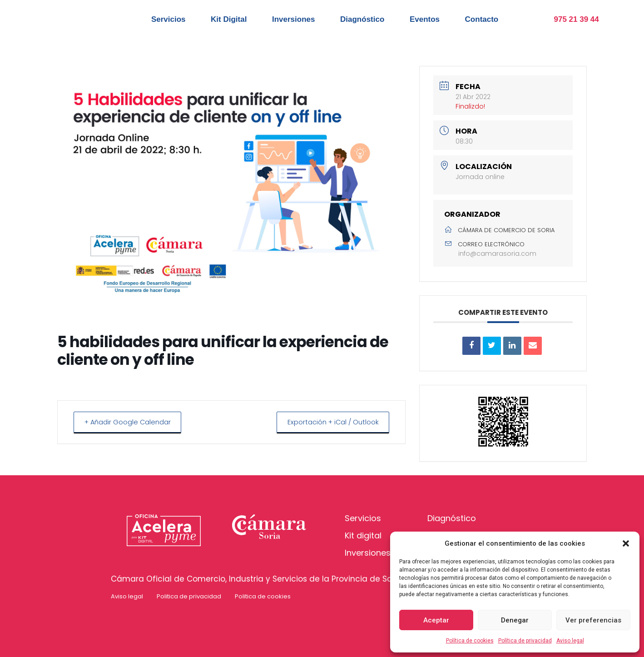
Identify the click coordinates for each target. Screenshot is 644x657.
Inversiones (294, 19)
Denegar (515, 620)
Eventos (425, 19)
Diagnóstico (362, 19)
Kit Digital (229, 19)
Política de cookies (470, 641)
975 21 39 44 (577, 19)
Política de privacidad (525, 641)
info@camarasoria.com (497, 254)
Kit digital (363, 535)
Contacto (482, 19)
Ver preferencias (593, 620)
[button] (626, 543)
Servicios (168, 19)
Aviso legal (570, 641)
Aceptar (436, 620)
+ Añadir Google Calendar (131, 422)
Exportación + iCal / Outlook (330, 422)
